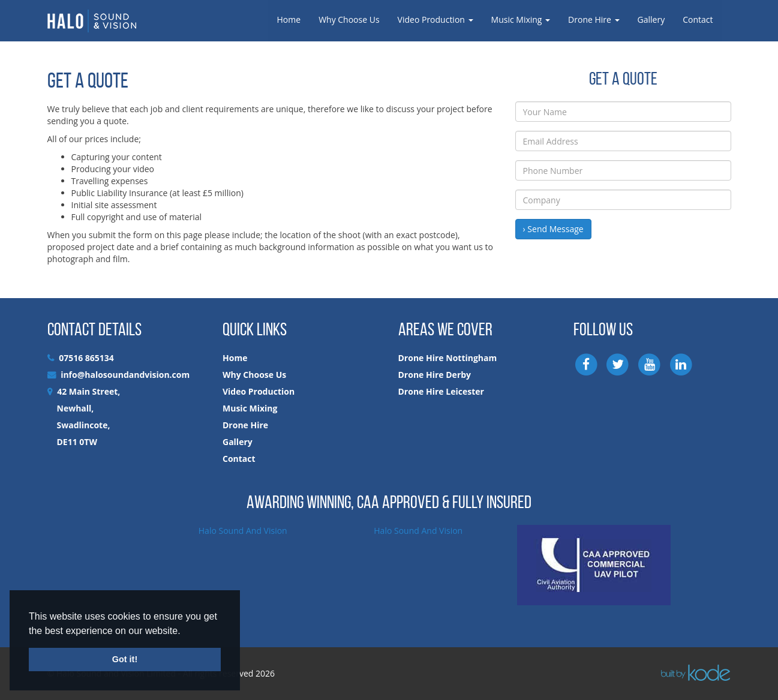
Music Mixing (521, 19)
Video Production (435, 19)
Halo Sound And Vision (243, 531)
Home (289, 19)
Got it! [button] (125, 659)
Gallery (651, 19)
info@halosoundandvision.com (125, 375)
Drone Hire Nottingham (448, 358)
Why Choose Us (349, 19)
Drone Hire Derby (435, 375)
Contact (698, 19)
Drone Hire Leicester (441, 391)
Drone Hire (594, 19)
